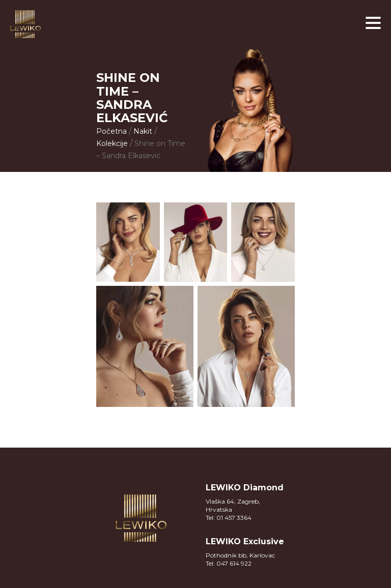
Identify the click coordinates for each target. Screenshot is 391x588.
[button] (373, 23)
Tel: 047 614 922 (229, 563)
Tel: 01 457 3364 (229, 518)
